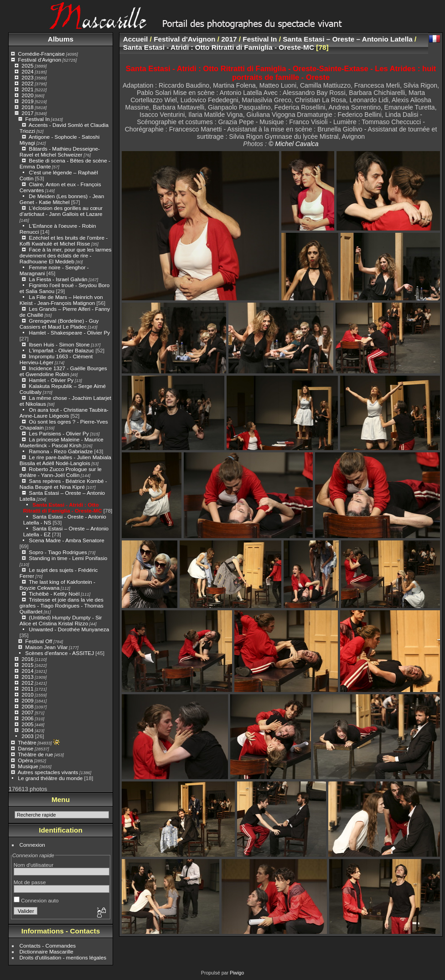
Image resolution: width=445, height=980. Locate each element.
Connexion (32, 845)
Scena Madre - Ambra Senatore (66, 540)
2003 (27, 736)
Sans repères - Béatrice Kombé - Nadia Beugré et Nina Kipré (63, 484)
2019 (27, 101)
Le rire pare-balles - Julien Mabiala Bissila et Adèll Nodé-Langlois (65, 460)
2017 (27, 113)
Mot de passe (30, 882)
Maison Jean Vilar (46, 647)
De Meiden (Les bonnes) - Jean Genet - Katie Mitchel (62, 199)
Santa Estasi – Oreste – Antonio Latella (348, 39)
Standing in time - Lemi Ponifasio (68, 558)
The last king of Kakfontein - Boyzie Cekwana (57, 585)
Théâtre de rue (35, 754)
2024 (27, 71)
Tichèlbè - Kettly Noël (54, 594)
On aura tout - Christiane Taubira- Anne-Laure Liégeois (64, 413)
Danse (26, 748)
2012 (27, 683)
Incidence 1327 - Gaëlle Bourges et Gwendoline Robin (63, 371)
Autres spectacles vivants (48, 772)
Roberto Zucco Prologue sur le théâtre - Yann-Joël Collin (61, 472)
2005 (27, 724)
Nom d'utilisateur (34, 865)
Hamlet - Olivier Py (51, 380)
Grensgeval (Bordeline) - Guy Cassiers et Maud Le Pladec (59, 324)
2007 (27, 712)
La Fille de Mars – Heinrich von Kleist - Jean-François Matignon (61, 300)
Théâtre (27, 742)
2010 (27, 694)
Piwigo (237, 973)
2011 (27, 689)
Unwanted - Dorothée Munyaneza (69, 629)
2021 (27, 89)
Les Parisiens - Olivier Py (59, 433)
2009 (27, 700)
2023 (27, 77)
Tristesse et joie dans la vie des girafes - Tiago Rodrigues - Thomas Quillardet (62, 605)
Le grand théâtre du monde (50, 778)
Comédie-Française (41, 54)
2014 (27, 671)
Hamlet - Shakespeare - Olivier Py (69, 333)
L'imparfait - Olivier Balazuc (61, 350)
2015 (27, 665)
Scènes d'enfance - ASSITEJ (60, 653)
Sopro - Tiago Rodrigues (58, 552)
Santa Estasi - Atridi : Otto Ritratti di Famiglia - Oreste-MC (63, 508)
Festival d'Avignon (39, 60)
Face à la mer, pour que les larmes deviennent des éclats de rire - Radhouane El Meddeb (66, 255)
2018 (27, 107)
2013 (27, 677)
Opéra (25, 760)
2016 (27, 659)
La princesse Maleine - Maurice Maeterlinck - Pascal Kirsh (62, 442)
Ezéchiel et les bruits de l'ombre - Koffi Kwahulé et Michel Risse (64, 241)
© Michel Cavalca (294, 144)
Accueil (136, 39)
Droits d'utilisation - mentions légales (63, 957)
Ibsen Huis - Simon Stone (59, 344)
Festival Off (39, 641)
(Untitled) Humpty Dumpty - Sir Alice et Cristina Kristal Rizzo (61, 620)
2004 (27, 730)
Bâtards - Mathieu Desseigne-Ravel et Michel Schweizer (60, 152)
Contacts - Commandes (48, 946)
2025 (27, 66)
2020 (27, 95)
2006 (27, 718)
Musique (28, 766)
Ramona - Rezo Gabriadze (61, 451)
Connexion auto (36, 900)
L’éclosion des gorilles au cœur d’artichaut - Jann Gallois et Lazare (61, 211)
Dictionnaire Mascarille (47, 951)
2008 (27, 706)
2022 (27, 83)
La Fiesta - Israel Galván (58, 279)
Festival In (37, 119)
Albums (61, 39)
